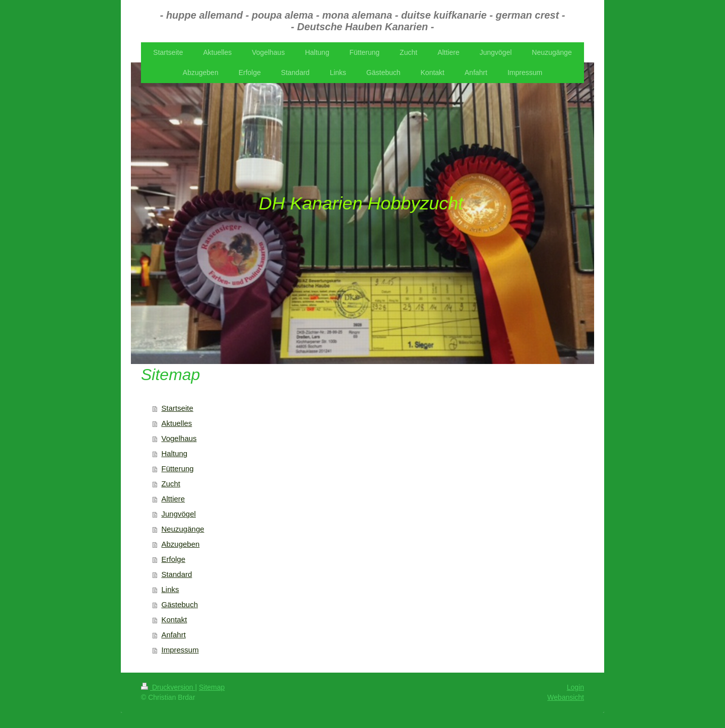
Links (170, 589)
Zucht (171, 484)
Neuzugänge (183, 529)
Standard (177, 574)
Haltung (175, 453)
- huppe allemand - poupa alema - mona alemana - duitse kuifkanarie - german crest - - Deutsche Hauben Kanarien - (363, 21)
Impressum (180, 650)
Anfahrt (174, 635)
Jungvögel (179, 514)
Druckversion (168, 687)
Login (575, 687)
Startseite (177, 408)
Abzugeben (181, 544)
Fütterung (178, 468)
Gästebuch (180, 604)
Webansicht (566, 697)
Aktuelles (177, 423)
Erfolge (174, 559)
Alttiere (173, 499)
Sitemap (212, 687)
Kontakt (174, 620)
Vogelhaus (179, 438)
